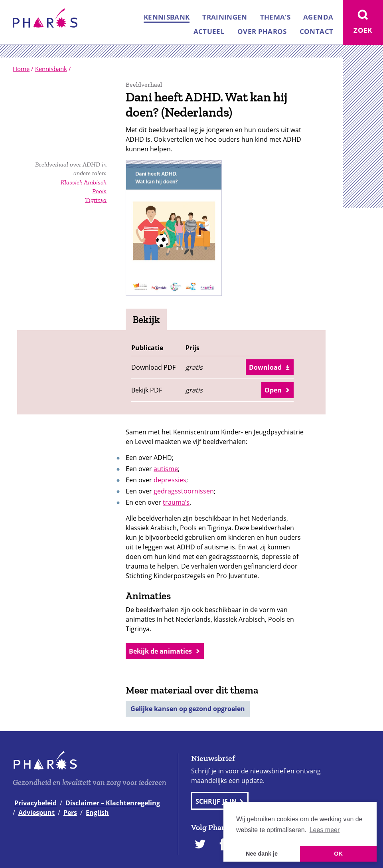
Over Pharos (262, 31)
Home (21, 69)
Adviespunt (37, 813)
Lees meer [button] (325, 830)
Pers (70, 813)
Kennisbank (167, 17)
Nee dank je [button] (262, 854)
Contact (316, 31)
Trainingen (225, 17)
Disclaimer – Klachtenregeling (113, 803)
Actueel (209, 31)
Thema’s (275, 17)
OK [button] (338, 854)
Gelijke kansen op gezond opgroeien (188, 709)
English (97, 813)
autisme (166, 469)
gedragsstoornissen (184, 491)
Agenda (318, 17)
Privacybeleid (36, 803)
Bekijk (146, 319)
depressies (170, 480)
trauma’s (176, 502)
